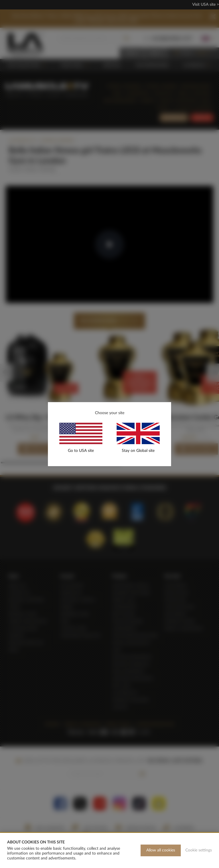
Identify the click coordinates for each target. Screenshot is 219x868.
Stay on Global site (138, 451)
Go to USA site (81, 451)
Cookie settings (199, 850)
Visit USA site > (206, 5)
